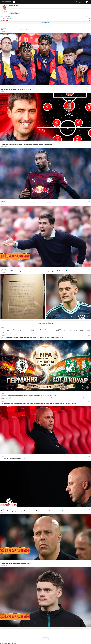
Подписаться (5, 12)
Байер (8, 20)
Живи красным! (4, 205)
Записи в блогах (52, 25)
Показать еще (45, 632)
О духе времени (4, 32)
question (3, 91)
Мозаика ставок (4, 146)
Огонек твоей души (5, 339)
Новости (46, 25)
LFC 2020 (3, 273)
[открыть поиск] (77, 2)
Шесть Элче (3, 405)
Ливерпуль (12, 13)
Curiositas (3, 460)
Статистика (41, 25)
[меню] (14, 2)
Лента (37, 25)
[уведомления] (80, 2)
